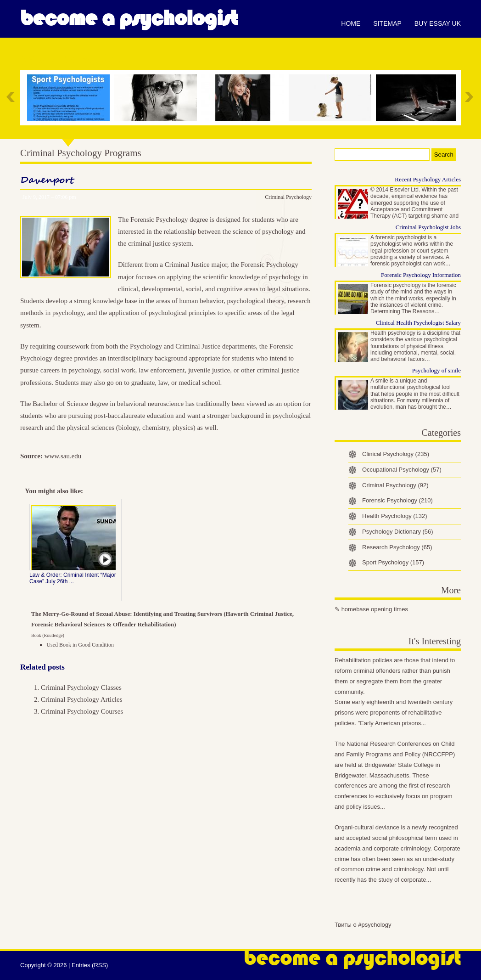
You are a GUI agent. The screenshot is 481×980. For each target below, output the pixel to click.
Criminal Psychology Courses (82, 711)
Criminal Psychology (288, 197)
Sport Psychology (393, 562)
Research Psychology (397, 547)
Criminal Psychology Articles (82, 699)
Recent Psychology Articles (428, 179)
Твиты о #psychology (363, 925)
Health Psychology (395, 516)
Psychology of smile (436, 370)
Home (351, 23)
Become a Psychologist (129, 18)
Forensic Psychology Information (421, 275)
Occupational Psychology (402, 470)
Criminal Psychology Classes (81, 687)
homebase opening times (375, 609)
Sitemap (387, 23)
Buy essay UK (438, 23)
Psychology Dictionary (398, 532)
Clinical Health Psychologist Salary (418, 323)
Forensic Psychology (397, 500)
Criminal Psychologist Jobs (428, 227)
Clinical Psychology (396, 454)
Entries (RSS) (90, 965)
